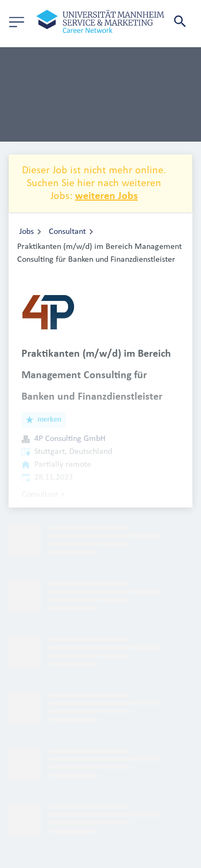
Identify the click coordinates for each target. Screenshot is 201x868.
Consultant (67, 232)
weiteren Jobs (106, 196)
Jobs (27, 232)
